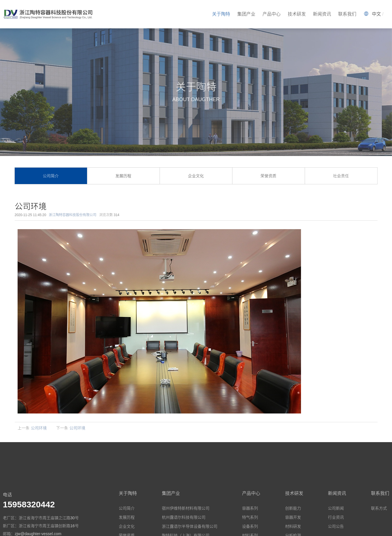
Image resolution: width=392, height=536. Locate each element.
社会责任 (341, 176)
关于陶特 (221, 14)
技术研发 (297, 14)
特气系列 (250, 517)
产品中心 (272, 14)
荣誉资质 (268, 176)
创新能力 (293, 508)
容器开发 (293, 517)
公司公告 (336, 526)
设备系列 (250, 526)
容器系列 (250, 508)
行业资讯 (336, 517)
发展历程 (123, 176)
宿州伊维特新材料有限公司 (186, 508)
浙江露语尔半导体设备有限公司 (190, 526)
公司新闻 (336, 508)
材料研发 (293, 526)
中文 (376, 14)
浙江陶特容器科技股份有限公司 (73, 215)
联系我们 (347, 14)
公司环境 (39, 428)
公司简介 (51, 176)
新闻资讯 (322, 14)
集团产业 (246, 14)
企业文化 (196, 176)
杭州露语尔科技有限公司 (184, 517)
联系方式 (379, 508)
